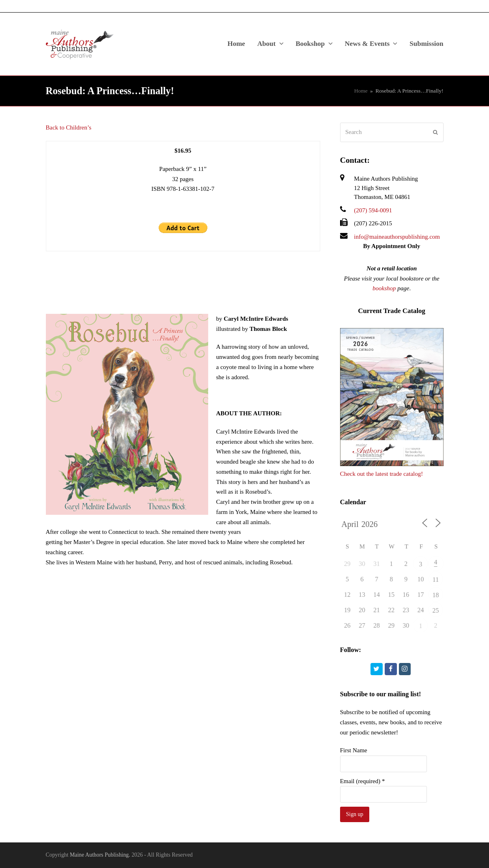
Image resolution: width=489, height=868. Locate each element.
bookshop (384, 288)
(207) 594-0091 (373, 210)
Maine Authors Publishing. (100, 855)
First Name (354, 750)
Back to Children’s (69, 127)
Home (361, 91)
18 (436, 595)
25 (436, 610)
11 (436, 580)
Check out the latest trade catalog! (382, 474)
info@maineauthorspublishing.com (397, 237)
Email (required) (363, 781)
